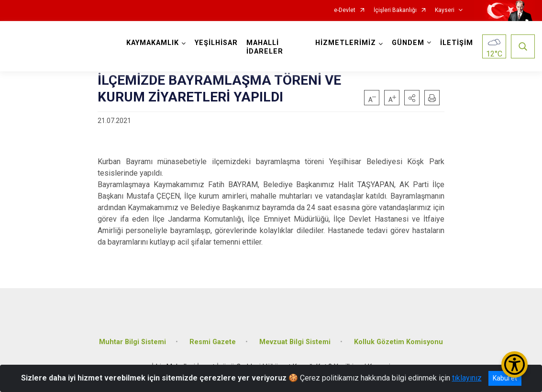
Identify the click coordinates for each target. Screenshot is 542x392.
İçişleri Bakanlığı (395, 10)
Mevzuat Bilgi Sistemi (295, 342)
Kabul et (505, 378)
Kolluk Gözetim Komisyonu (398, 342)
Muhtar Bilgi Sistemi (133, 342)
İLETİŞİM (457, 43)
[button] (412, 98)
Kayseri (445, 10)
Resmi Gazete (213, 342)
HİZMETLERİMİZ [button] (346, 43)
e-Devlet (345, 10)
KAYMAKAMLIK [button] (153, 43)
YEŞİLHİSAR (216, 43)
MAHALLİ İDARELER (265, 47)
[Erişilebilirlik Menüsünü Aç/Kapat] (514, 364)
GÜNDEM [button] (408, 43)
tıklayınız (467, 378)
